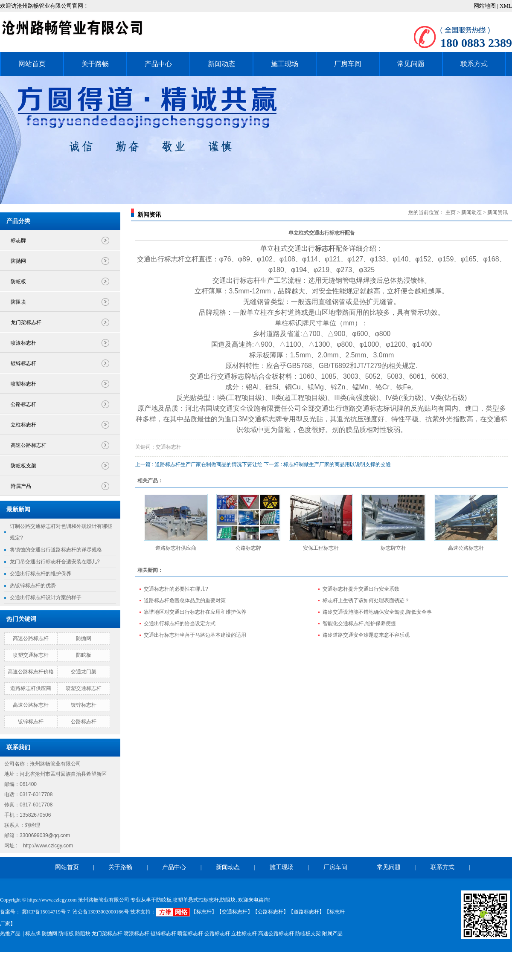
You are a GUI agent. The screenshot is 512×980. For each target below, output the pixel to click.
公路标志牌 (248, 548)
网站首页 (32, 64)
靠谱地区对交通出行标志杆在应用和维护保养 (195, 612)
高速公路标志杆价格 (31, 672)
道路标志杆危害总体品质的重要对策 (185, 600)
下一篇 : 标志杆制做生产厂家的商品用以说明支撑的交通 (327, 464)
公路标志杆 (23, 404)
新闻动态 (221, 64)
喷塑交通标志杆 (31, 655)
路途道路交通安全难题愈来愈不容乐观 (366, 635)
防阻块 (18, 302)
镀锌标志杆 (23, 363)
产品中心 (158, 64)
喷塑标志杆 (23, 384)
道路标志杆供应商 (31, 688)
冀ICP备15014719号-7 (45, 912)
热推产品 (10, 934)
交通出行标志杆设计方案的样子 (46, 597)
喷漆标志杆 (23, 343)
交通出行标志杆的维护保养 (41, 574)
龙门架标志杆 (26, 322)
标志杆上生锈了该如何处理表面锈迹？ (366, 600)
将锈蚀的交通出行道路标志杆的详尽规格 (56, 550)
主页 (451, 212)
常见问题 (411, 64)
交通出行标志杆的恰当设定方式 (180, 623)
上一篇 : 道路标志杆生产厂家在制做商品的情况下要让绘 (199, 464)
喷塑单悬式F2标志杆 (196, 900)
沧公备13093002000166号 (101, 912)
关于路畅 (95, 64)
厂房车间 (348, 64)
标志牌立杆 (393, 548)
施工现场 (285, 64)
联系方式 (474, 64)
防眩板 (18, 281)
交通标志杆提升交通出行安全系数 (361, 589)
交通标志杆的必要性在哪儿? (176, 589)
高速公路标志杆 (29, 445)
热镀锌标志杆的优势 (33, 586)
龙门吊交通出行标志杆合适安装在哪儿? (55, 562)
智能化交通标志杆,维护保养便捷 (359, 623)
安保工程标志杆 (321, 548)
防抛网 (18, 261)
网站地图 (485, 6)
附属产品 (21, 486)
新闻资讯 (497, 212)
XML (506, 6)
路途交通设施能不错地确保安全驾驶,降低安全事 (377, 612)
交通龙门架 (84, 672)
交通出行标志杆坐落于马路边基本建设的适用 (195, 635)
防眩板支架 (23, 466)
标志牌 (18, 241)
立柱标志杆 (23, 425)
